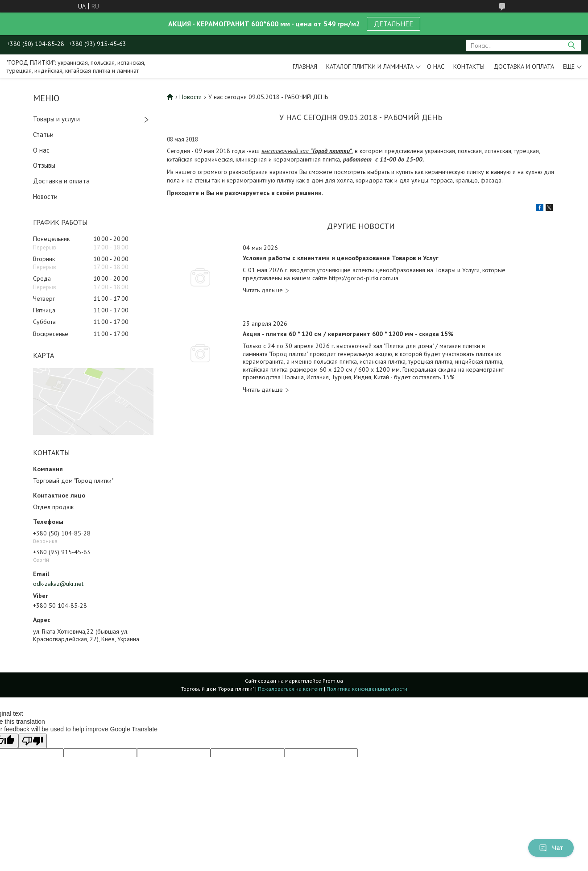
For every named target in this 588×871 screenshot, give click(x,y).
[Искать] (571, 45)
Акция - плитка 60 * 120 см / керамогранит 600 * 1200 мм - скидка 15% (348, 334)
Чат (551, 848)
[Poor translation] (33, 741)
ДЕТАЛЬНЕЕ (393, 24)
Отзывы (44, 165)
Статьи (43, 135)
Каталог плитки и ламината (370, 66)
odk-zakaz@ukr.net (58, 584)
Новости (45, 197)
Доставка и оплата (524, 66)
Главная (305, 66)
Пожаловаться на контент (290, 689)
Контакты (469, 66)
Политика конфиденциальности (367, 689)
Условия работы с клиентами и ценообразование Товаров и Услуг (341, 258)
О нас (436, 66)
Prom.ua (333, 681)
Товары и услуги (56, 119)
